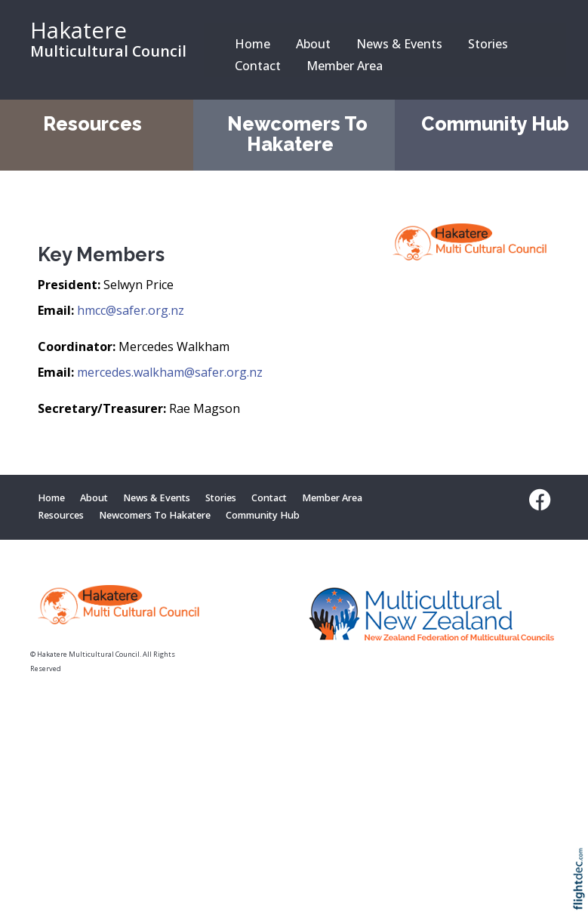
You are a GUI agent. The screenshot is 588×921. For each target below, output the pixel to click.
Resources (92, 124)
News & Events (399, 44)
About (313, 44)
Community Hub (495, 124)
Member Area (345, 66)
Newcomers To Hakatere (297, 134)
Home (252, 44)
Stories (488, 44)
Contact (258, 66)
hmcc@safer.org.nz (131, 310)
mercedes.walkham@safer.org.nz (170, 372)
